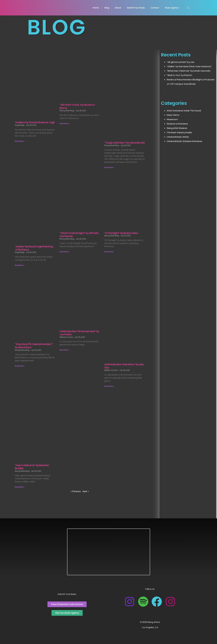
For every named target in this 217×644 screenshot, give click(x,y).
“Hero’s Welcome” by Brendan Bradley (32, 467)
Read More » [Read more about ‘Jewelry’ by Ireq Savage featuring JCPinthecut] (20, 265)
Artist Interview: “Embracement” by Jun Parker (79, 333)
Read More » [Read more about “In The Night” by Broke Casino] (109, 252)
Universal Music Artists (178, 137)
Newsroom (172, 119)
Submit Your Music (136, 8)
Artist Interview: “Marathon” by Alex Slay (124, 366)
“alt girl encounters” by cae (180, 62)
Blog (107, 8)
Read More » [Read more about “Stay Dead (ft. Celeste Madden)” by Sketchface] (20, 366)
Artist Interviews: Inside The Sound (184, 111)
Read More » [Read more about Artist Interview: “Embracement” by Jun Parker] (64, 350)
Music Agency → (173, 8)
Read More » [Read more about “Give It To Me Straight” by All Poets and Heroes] (64, 252)
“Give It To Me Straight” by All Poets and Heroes (79, 235)
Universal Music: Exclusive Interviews (184, 141)
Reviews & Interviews (177, 124)
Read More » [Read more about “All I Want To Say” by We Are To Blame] (64, 124)
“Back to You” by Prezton (179, 75)
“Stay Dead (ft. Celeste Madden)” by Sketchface (34, 346)
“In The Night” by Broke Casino (121, 233)
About (118, 8)
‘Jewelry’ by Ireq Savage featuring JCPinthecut (34, 248)
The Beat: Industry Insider (179, 132)
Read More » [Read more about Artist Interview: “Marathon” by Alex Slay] (109, 386)
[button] (188, 8)
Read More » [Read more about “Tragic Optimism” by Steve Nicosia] (109, 167)
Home (96, 8)
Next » (86, 491)
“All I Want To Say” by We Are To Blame (77, 106)
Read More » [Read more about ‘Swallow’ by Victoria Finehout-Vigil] (20, 141)
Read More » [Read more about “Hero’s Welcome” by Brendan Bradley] (20, 487)
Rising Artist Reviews (177, 128)
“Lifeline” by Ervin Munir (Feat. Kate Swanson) (189, 66)
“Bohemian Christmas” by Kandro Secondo (189, 71)
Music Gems (173, 115)
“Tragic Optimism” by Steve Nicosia (125, 143)
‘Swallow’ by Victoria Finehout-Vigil (35, 122)
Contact (155, 8)
